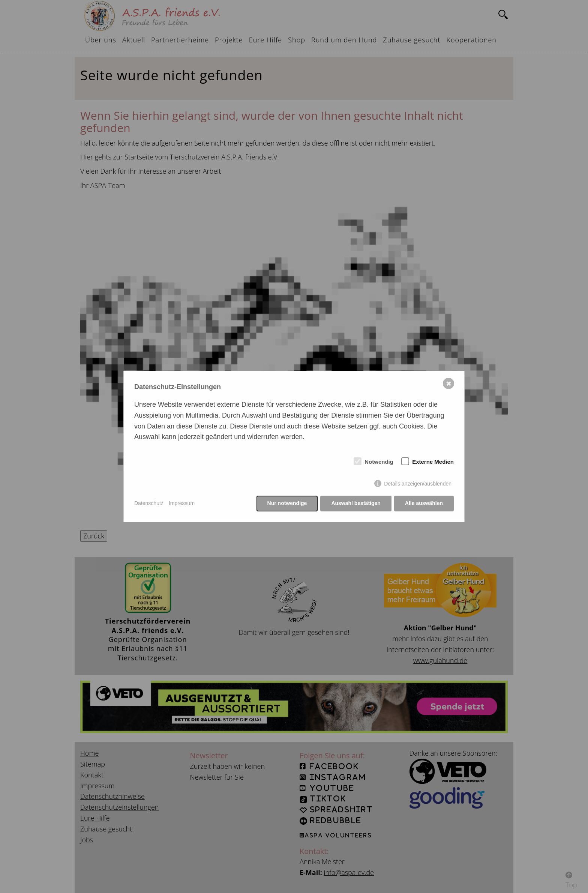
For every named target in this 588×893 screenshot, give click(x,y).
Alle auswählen (424, 503)
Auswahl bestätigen (356, 503)
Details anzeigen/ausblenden (418, 484)
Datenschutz (149, 503)
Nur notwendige (287, 503)
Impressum (182, 503)
